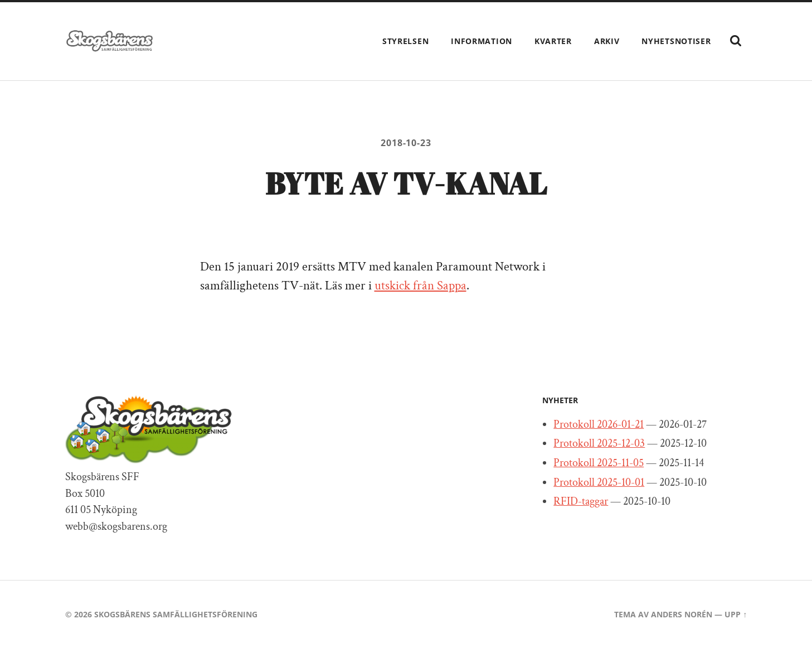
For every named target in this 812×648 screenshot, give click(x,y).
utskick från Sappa (420, 286)
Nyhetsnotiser (676, 41)
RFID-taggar (581, 501)
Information (482, 41)
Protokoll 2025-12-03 (599, 443)
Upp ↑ (736, 614)
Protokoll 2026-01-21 (599, 424)
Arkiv (607, 41)
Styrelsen (405, 41)
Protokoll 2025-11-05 (599, 463)
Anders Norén (682, 614)
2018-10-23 (406, 143)
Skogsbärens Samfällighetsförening (176, 614)
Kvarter (553, 41)
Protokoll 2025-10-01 (599, 482)
